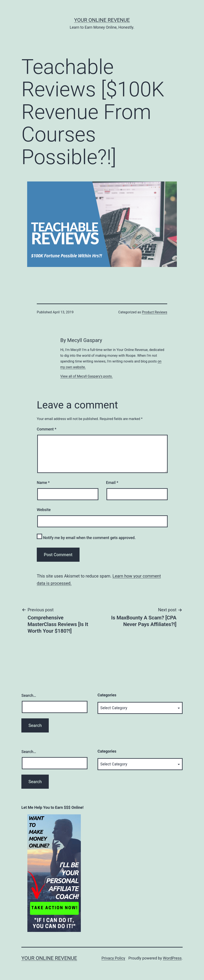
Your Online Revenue (102, 20)
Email (112, 483)
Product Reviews (154, 312)
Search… (29, 695)
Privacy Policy (113, 958)
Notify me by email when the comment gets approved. (86, 537)
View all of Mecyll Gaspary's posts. (86, 376)
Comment (47, 429)
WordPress (172, 958)
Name (43, 483)
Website (44, 510)
